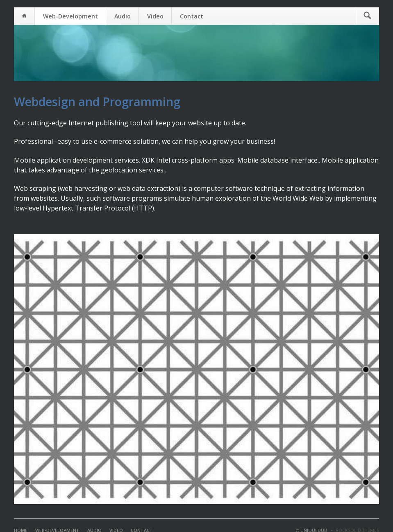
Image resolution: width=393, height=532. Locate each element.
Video (155, 16)
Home (24, 16)
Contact (192, 16)
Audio (123, 16)
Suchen (367, 16)
